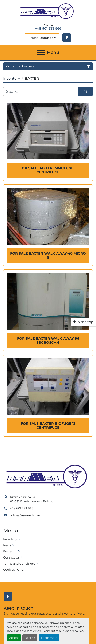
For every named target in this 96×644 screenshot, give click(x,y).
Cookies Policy (14, 570)
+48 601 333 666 (48, 29)
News (7, 545)
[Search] (41, 91)
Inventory (10, 539)
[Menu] (41, 52)
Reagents (10, 551)
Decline (30, 638)
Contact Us (11, 557)
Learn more (49, 638)
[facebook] (67, 38)
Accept (14, 638)
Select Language (41, 38)
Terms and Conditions (19, 564)
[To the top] (83, 322)
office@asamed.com (25, 515)
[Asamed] (48, 477)
